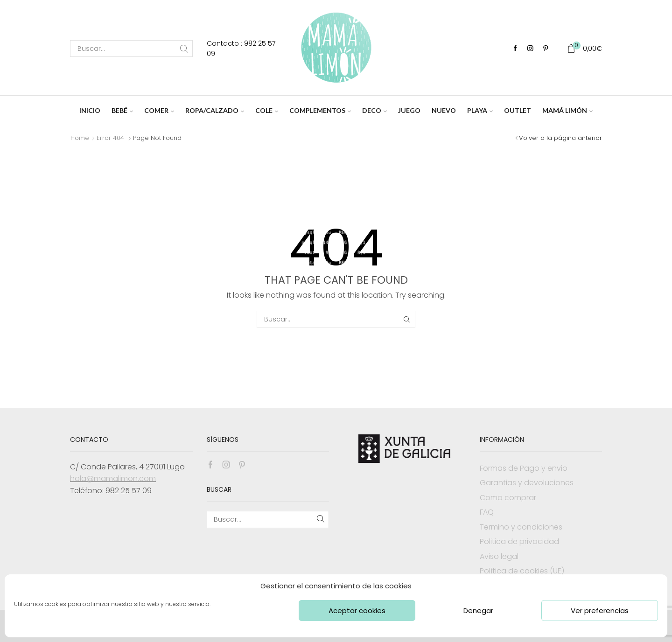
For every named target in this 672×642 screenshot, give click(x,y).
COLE (267, 110)
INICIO (90, 110)
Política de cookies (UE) (522, 571)
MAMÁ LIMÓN (567, 110)
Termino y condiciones (521, 527)
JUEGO (409, 110)
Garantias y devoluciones (527, 483)
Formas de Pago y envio (524, 468)
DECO (374, 110)
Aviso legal (499, 556)
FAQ (487, 512)
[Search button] (184, 49)
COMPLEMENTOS (320, 110)
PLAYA (480, 110)
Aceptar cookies (357, 611)
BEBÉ (122, 110)
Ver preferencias (600, 611)
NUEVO (444, 110)
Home (80, 138)
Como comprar (508, 498)
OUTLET (518, 110)
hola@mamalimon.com (113, 478)
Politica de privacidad (519, 541)
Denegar (478, 611)
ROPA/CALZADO (215, 110)
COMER (159, 110)
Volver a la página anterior (560, 138)
